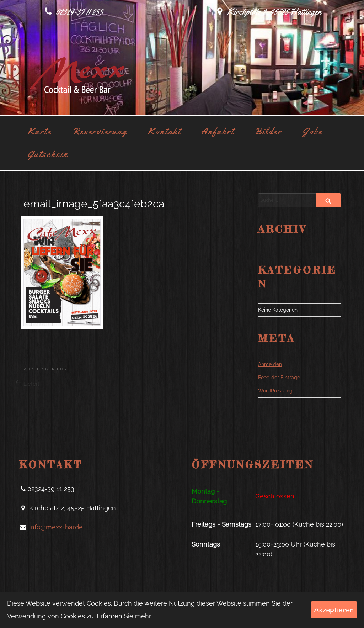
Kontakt (164, 131)
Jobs (313, 131)
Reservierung (100, 131)
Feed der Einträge (279, 378)
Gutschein (48, 154)
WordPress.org (275, 391)
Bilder (268, 131)
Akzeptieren (334, 610)
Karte (39, 131)
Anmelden (270, 364)
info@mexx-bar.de (56, 527)
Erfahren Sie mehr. (124, 616)
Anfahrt (218, 131)
